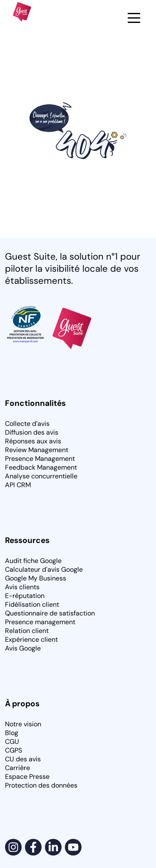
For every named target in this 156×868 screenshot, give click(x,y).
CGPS (14, 750)
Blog (12, 733)
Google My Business (36, 578)
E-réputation (25, 596)
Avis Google (23, 648)
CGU (12, 742)
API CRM (18, 485)
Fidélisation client (32, 604)
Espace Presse (27, 777)
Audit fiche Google (33, 561)
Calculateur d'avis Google (44, 569)
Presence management (40, 622)
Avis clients (22, 587)
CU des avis (23, 759)
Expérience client (31, 639)
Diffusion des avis (32, 432)
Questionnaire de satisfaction (50, 613)
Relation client (27, 631)
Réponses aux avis (33, 441)
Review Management (37, 450)
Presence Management (40, 459)
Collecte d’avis (27, 424)
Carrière (17, 768)
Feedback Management (41, 467)
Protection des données (41, 785)
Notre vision (23, 724)
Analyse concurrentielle (41, 476)
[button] (134, 19)
